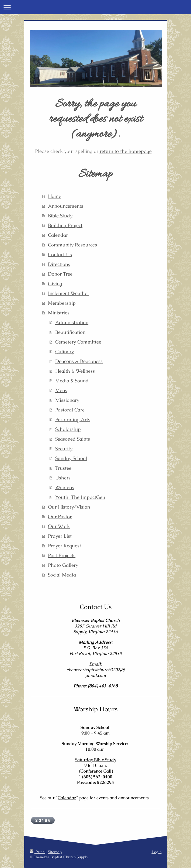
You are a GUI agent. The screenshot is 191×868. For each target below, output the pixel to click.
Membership (62, 303)
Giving (55, 284)
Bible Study (60, 216)
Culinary (65, 351)
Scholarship (68, 429)
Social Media (62, 575)
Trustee (63, 468)
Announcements (66, 206)
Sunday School (71, 458)
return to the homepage (126, 151)
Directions (59, 264)
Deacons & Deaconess (79, 361)
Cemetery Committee (78, 342)
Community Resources (72, 245)
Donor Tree (60, 274)
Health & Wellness (75, 371)
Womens (65, 487)
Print (37, 852)
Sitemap (55, 852)
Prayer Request (65, 546)
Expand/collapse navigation (96, 7)
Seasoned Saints (73, 439)
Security (64, 449)
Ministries (59, 313)
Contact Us (60, 254)
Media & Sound (72, 381)
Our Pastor (60, 517)
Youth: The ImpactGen (80, 497)
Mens (61, 390)
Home (55, 196)
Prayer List (60, 536)
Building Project (65, 225)
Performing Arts (73, 419)
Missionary (67, 400)
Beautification (70, 332)
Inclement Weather (69, 293)
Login (157, 852)
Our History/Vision (69, 507)
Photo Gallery (63, 565)
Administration (72, 322)
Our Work (59, 526)
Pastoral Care (70, 410)
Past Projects (62, 555)
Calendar (58, 235)
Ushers (63, 478)
